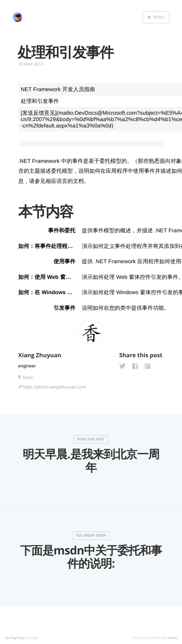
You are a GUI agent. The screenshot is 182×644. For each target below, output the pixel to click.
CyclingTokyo (15, 638)
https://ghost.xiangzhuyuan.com (54, 387)
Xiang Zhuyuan (40, 355)
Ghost (172, 638)
